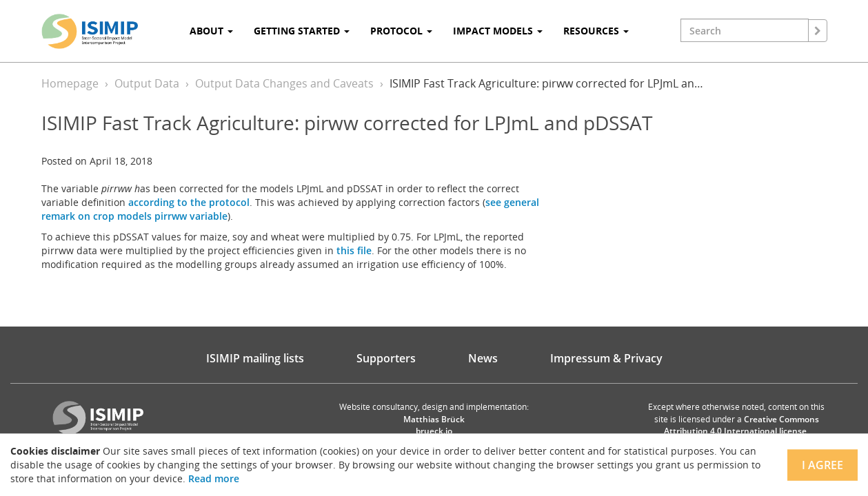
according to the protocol (189, 202)
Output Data (147, 83)
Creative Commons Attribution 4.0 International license (741, 425)
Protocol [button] (401, 31)
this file (354, 250)
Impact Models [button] (498, 31)
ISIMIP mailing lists (255, 358)
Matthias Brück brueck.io (434, 425)
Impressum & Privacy (606, 358)
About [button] (211, 31)
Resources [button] (596, 31)
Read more (214, 478)
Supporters (386, 358)
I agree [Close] (822, 465)
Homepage (70, 83)
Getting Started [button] (302, 31)
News (483, 358)
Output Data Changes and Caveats (284, 83)
